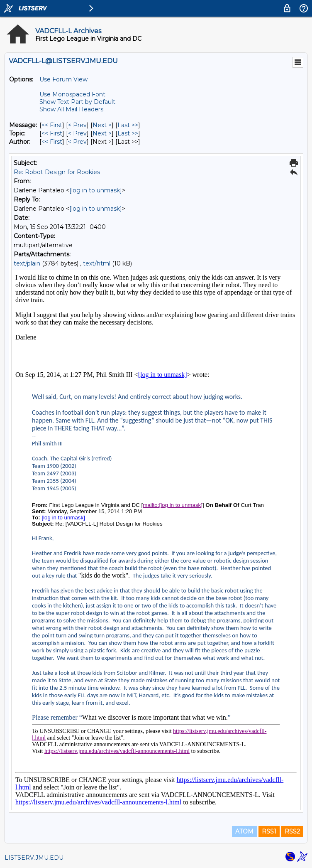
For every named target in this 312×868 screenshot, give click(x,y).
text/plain (27, 263)
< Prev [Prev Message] (77, 125)
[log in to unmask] (96, 190)
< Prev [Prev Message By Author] (77, 142)
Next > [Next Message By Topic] (102, 133)
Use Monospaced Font (72, 94)
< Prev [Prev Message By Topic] (77, 133)
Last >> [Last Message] (128, 125)
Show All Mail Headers (71, 109)
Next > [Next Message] (102, 125)
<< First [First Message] (52, 125)
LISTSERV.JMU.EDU (34, 858)
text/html (97, 263)
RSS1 (269, 831)
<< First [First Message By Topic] (52, 133)
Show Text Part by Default (77, 102)
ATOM (244, 831)
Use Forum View (63, 79)
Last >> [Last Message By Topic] (128, 133)
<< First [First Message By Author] (52, 142)
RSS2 (292, 831)
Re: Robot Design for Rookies (57, 172)
